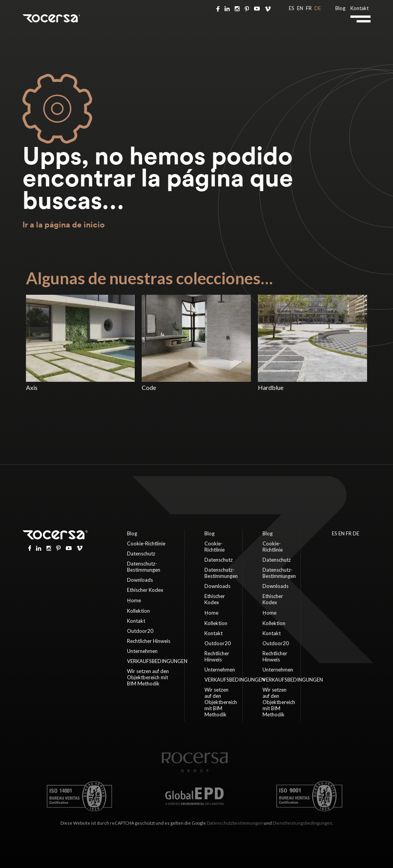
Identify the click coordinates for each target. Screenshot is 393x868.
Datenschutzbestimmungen (235, 823)
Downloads (140, 580)
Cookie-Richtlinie (146, 543)
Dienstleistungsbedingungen (302, 823)
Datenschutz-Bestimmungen (144, 567)
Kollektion (138, 611)
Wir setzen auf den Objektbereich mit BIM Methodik (148, 677)
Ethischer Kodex (145, 590)
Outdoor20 (140, 631)
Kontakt (360, 8)
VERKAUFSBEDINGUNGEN (157, 661)
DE (318, 8)
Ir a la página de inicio (63, 225)
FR (309, 8)
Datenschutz (141, 554)
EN (300, 8)
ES (292, 8)
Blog (340, 8)
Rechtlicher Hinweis (149, 641)
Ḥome (134, 600)
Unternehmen (142, 651)
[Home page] (195, 770)
